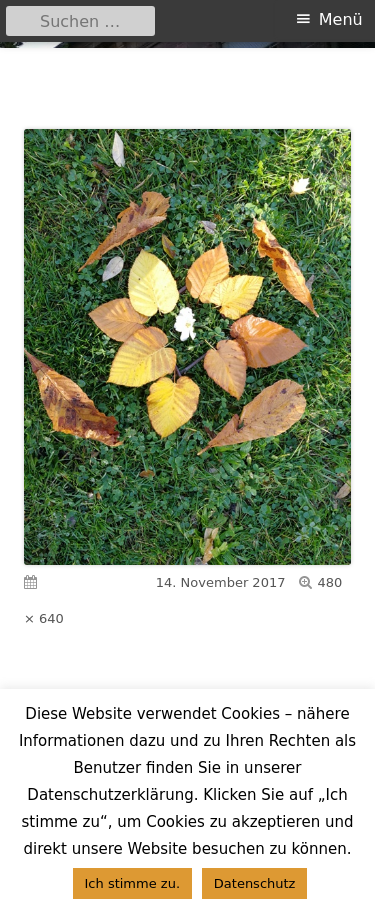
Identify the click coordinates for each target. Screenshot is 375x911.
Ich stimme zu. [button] (133, 883)
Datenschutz (255, 883)
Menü (341, 19)
